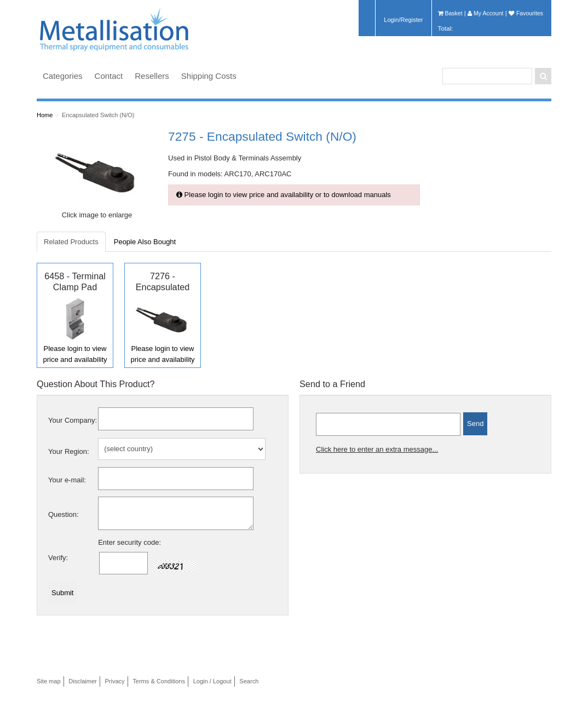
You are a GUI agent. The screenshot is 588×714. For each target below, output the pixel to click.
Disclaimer (83, 681)
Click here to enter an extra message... (377, 449)
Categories (63, 76)
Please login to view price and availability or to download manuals (284, 195)
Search (249, 681)
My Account (485, 13)
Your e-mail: (67, 480)
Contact (109, 76)
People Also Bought (145, 242)
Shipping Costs (209, 76)
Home (45, 115)
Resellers (152, 76)
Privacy (114, 681)
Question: (64, 514)
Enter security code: (129, 542)
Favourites (526, 13)
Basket (450, 13)
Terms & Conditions (159, 681)
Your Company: (73, 420)
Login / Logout (212, 681)
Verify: (58, 558)
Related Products (71, 242)
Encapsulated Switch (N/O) (98, 115)
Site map (49, 681)
